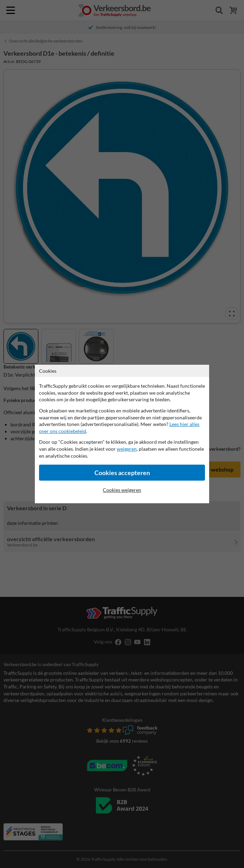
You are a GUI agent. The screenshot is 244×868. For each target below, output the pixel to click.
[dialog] (122, 434)
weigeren (127, 449)
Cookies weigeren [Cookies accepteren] (122, 490)
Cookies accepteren (122, 473)
